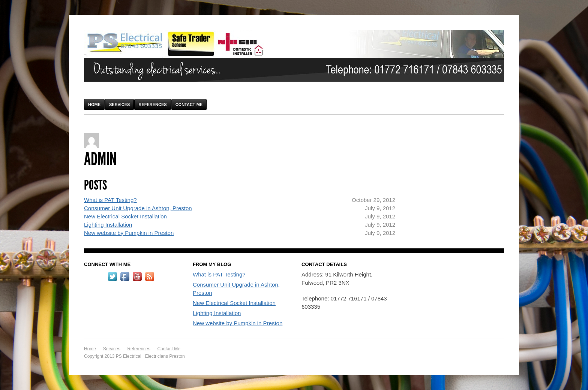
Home (94, 105)
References (152, 105)
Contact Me (189, 105)
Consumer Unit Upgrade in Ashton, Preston (138, 208)
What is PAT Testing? (110, 200)
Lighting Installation (108, 225)
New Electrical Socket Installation (125, 216)
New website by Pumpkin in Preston (129, 233)
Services (119, 105)
